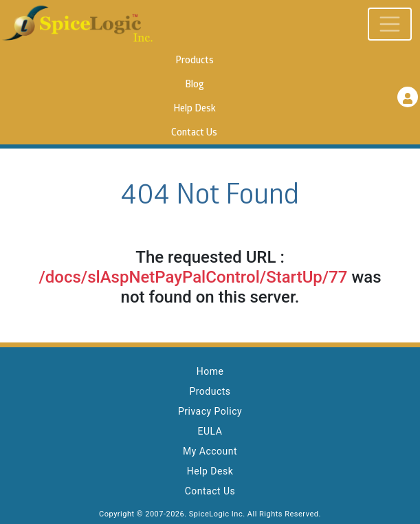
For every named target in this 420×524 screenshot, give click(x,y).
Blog (195, 85)
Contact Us (194, 133)
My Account (210, 451)
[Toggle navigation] (390, 24)
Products (195, 61)
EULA (210, 431)
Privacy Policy (210, 411)
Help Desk (195, 109)
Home (210, 371)
